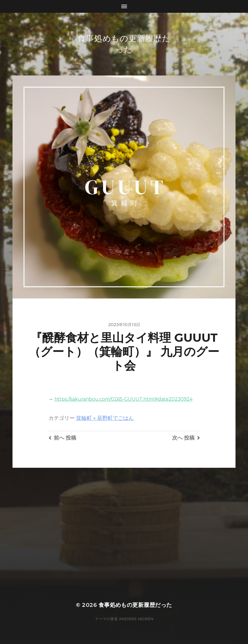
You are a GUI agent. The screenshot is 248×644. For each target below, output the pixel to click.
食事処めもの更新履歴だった (135, 605)
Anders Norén (136, 619)
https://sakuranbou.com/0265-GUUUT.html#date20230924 (123, 399)
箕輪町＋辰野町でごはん (105, 418)
